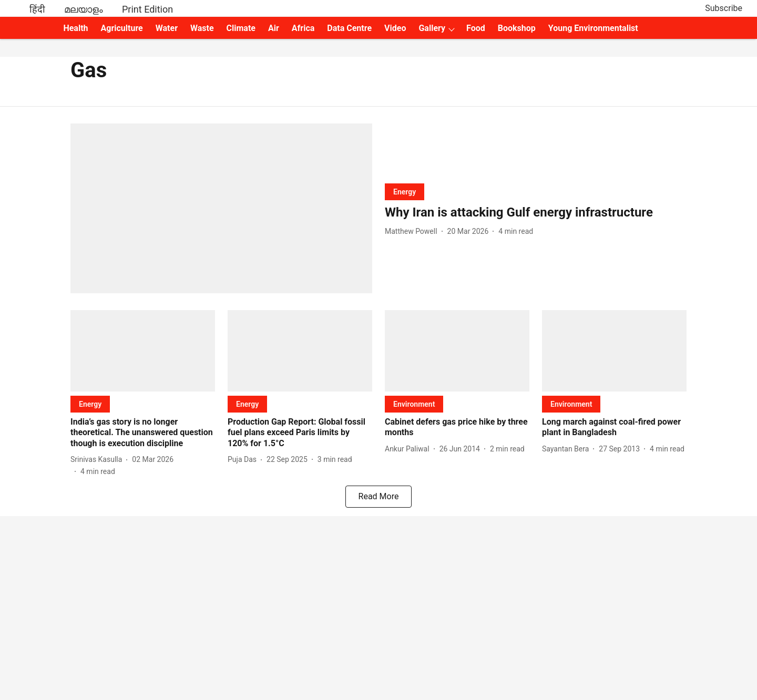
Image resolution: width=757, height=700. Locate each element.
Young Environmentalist (593, 28)
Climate (241, 28)
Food (476, 28)
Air (274, 28)
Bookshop (517, 28)
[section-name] (405, 192)
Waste (202, 28)
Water (167, 28)
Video (395, 28)
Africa (303, 28)
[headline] (536, 213)
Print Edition (147, 9)
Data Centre (349, 28)
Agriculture (122, 28)
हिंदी (37, 9)
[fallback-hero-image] (221, 208)
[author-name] (413, 231)
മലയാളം (84, 9)
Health (75, 28)
